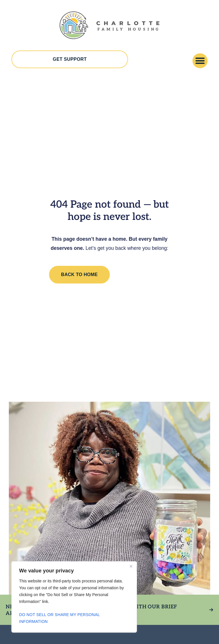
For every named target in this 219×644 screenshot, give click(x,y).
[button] (200, 61)
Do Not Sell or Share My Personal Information (59, 618)
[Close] (131, 566)
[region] (74, 597)
